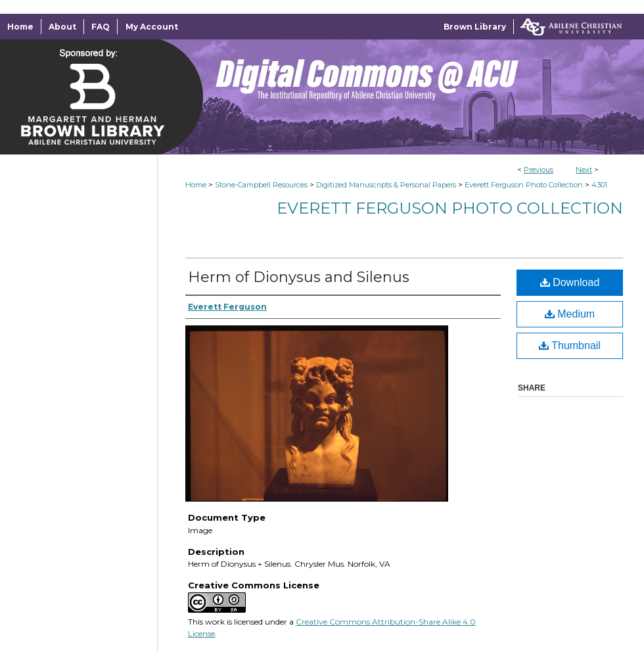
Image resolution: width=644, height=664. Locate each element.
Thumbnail (570, 345)
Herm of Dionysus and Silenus (299, 277)
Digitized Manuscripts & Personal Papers (386, 185)
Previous (539, 170)
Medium (570, 314)
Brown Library (475, 27)
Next (584, 170)
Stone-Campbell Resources (261, 185)
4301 (599, 185)
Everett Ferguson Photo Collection (524, 185)
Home (196, 185)
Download (570, 282)
